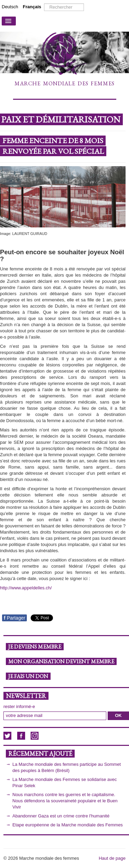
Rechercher (44, 4)
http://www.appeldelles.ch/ (26, 588)
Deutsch (10, 7)
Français (32, 7)
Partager (14, 618)
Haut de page (112, 858)
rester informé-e (19, 706)
